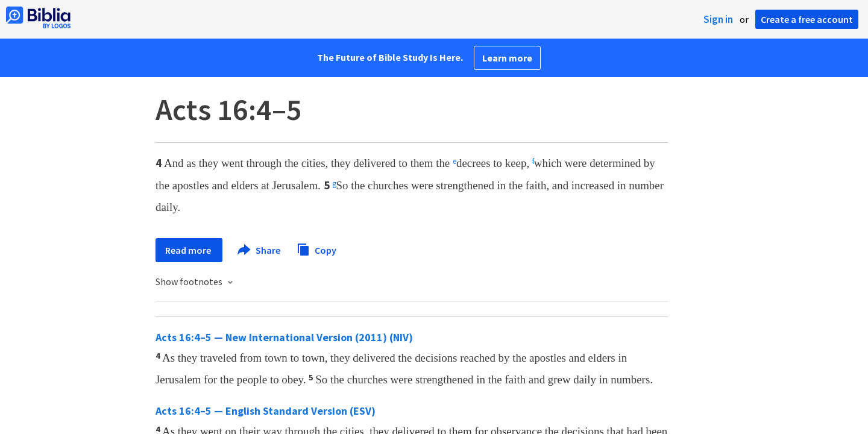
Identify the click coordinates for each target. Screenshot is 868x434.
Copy (316, 249)
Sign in (718, 19)
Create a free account (807, 19)
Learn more (507, 58)
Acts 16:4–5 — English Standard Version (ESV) (266, 411)
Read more (189, 250)
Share (259, 250)
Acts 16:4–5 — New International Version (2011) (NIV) (284, 337)
